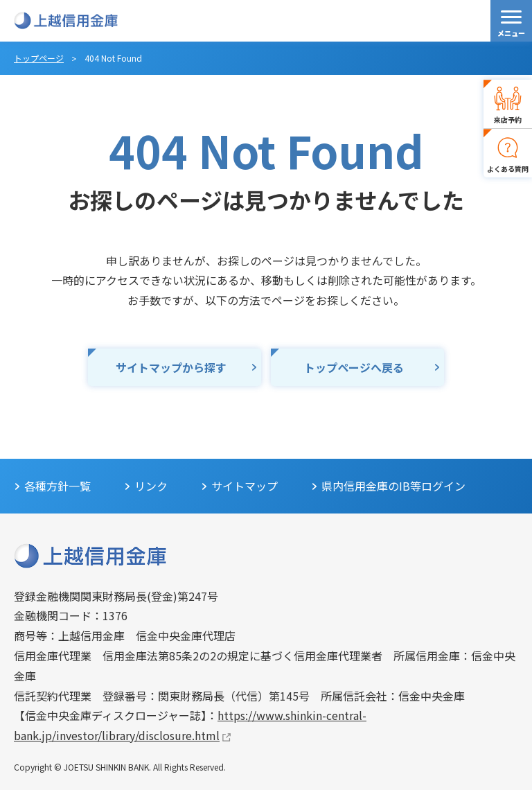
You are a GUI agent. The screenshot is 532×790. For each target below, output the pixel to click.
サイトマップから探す (171, 367)
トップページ (39, 58)
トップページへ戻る (354, 367)
